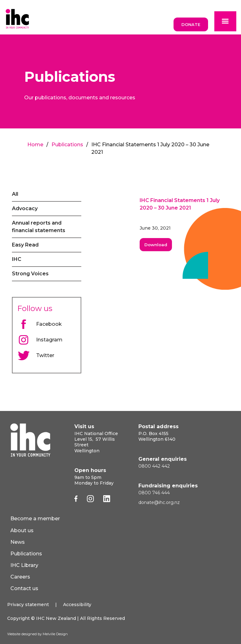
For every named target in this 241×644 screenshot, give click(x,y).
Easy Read (25, 245)
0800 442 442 (154, 466)
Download (156, 245)
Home (35, 145)
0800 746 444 (154, 493)
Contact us (24, 588)
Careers (20, 577)
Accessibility (77, 605)
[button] (225, 21)
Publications (67, 145)
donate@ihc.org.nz (159, 502)
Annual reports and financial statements (39, 227)
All (15, 194)
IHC (17, 259)
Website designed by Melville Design (37, 634)
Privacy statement (28, 605)
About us (22, 530)
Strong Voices (30, 274)
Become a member (35, 519)
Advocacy (25, 208)
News (18, 542)
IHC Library (24, 565)
